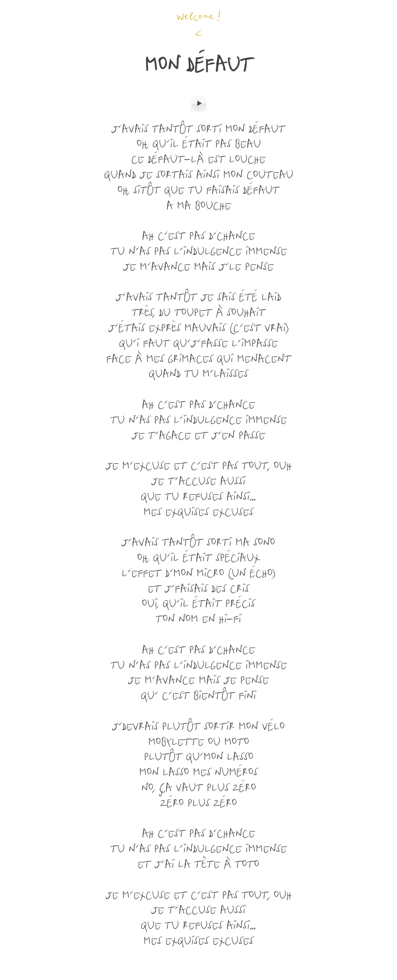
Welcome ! (198, 18)
